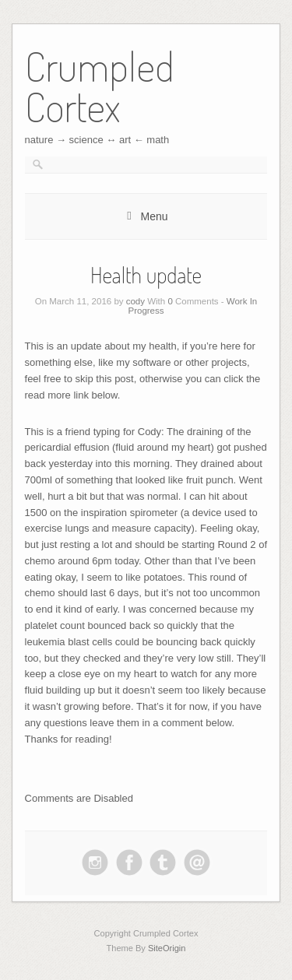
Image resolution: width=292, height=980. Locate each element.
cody (135, 301)
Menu (154, 216)
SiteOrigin (167, 948)
